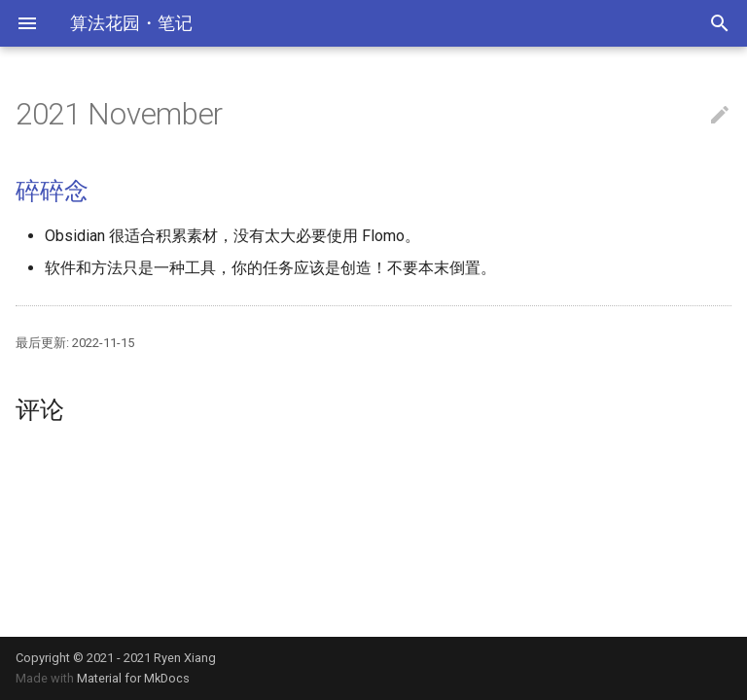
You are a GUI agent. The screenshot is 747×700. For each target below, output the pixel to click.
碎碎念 (52, 191)
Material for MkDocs (133, 678)
